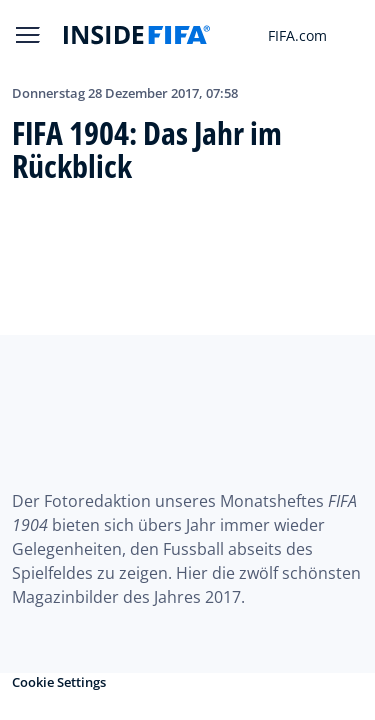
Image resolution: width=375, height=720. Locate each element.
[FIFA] (137, 35)
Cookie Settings (59, 682)
